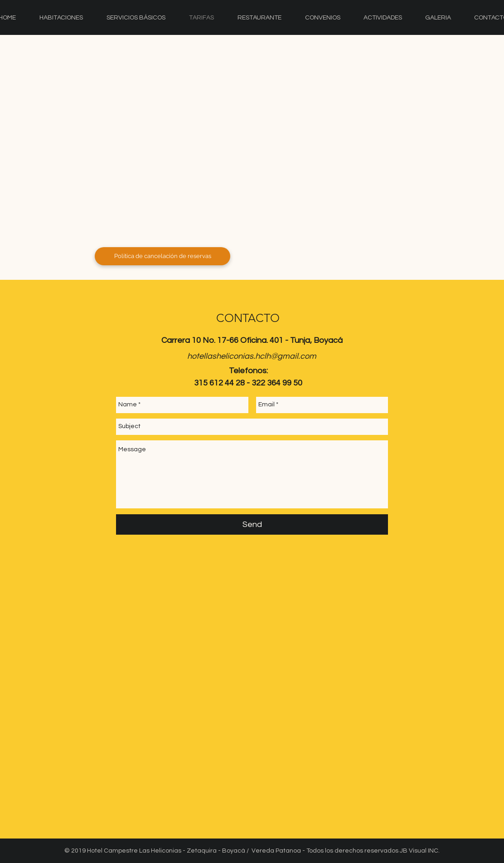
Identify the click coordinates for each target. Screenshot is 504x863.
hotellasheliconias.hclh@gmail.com (252, 356)
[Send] (252, 524)
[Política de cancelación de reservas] (162, 256)
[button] (257, 157)
